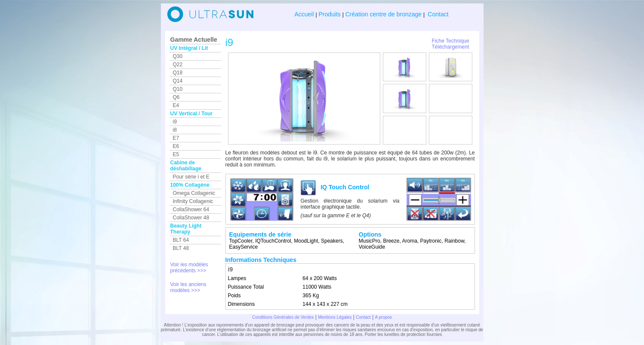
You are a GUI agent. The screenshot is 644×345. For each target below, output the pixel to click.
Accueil (305, 14)
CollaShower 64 (191, 209)
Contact (437, 14)
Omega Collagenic (194, 193)
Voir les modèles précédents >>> (189, 268)
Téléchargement (451, 47)
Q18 (178, 73)
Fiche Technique (451, 41)
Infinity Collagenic (193, 201)
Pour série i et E (191, 177)
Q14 (178, 81)
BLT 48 (181, 248)
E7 (176, 138)
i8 (175, 130)
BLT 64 (181, 240)
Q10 (178, 89)
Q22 (178, 65)
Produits (330, 14)
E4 (176, 105)
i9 (175, 122)
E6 (176, 146)
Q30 (178, 56)
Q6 (176, 97)
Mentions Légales (335, 317)
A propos (384, 317)
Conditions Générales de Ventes (283, 317)
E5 (176, 154)
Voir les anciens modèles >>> (188, 287)
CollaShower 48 (191, 218)
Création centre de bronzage (384, 14)
